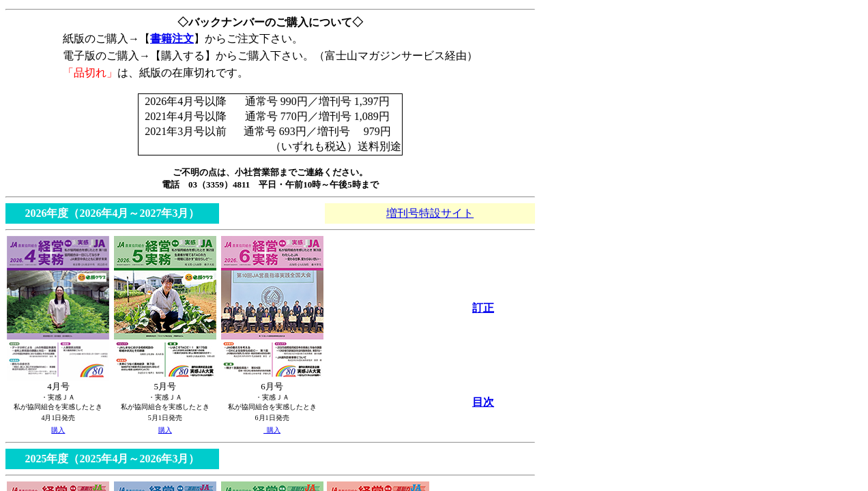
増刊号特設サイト (430, 213)
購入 (58, 430)
